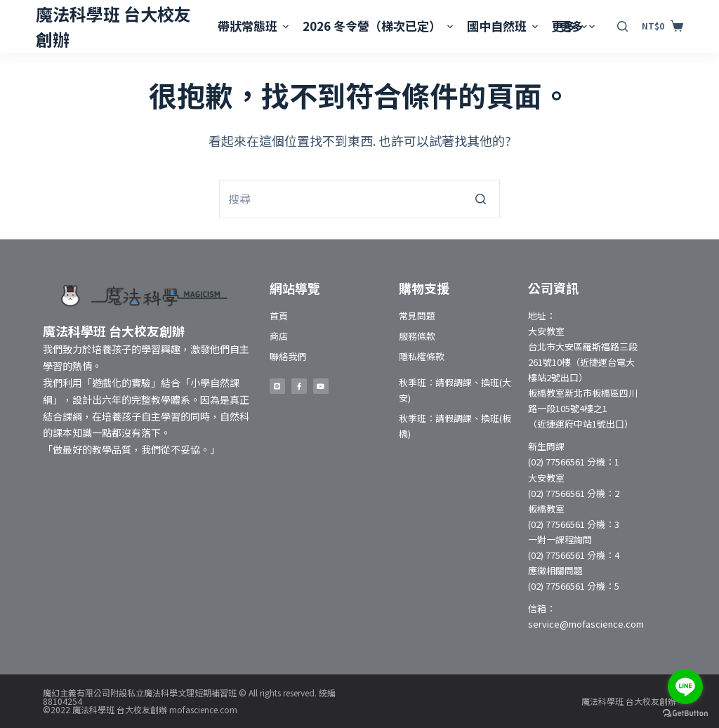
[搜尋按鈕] (481, 199)
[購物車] (662, 26)
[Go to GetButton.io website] (685, 714)
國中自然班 (504, 26)
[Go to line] (685, 687)
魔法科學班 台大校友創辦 (629, 701)
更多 (579, 26)
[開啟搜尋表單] (622, 26)
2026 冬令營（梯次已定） (379, 26)
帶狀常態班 (255, 26)
